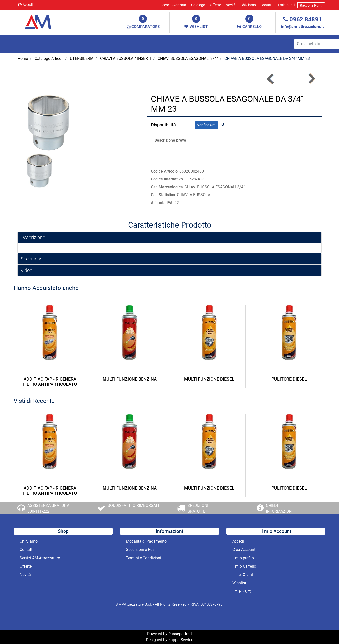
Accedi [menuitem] (238, 541)
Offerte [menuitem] (215, 5)
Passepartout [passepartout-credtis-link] (180, 634)
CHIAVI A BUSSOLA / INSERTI (126, 59)
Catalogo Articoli (49, 59)
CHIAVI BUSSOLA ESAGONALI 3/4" (188, 59)
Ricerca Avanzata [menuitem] (173, 5)
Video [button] (26, 270)
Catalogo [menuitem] (198, 5)
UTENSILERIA (82, 59)
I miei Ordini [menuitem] (243, 575)
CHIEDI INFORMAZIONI (279, 508)
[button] (50, 122)
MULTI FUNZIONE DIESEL (209, 379)
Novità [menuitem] (231, 5)
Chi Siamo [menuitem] (248, 5)
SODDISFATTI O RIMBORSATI (133, 505)
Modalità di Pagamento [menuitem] (146, 541)
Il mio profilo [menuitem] (243, 558)
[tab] (169, 238)
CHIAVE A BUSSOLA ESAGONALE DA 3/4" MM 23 (267, 59)
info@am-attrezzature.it (302, 27)
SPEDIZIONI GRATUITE (198, 508)
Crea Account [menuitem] (244, 550)
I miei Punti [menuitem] (242, 591)
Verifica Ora (206, 125)
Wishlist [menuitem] (239, 583)
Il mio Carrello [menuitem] (244, 566)
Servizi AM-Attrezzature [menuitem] (40, 558)
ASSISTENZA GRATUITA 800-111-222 (48, 508)
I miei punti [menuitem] (286, 5)
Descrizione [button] (33, 237)
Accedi (25, 5)
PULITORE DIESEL (289, 379)
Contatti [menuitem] (267, 5)
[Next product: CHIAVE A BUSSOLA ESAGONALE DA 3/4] (311, 79)
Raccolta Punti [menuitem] (311, 5)
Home (23, 59)
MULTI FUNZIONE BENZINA (130, 379)
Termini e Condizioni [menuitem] (143, 558)
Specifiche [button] (32, 259)
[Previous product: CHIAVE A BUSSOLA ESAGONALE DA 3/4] (271, 79)
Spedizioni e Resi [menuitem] (141, 550)
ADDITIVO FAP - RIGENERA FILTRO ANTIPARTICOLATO (50, 382)
